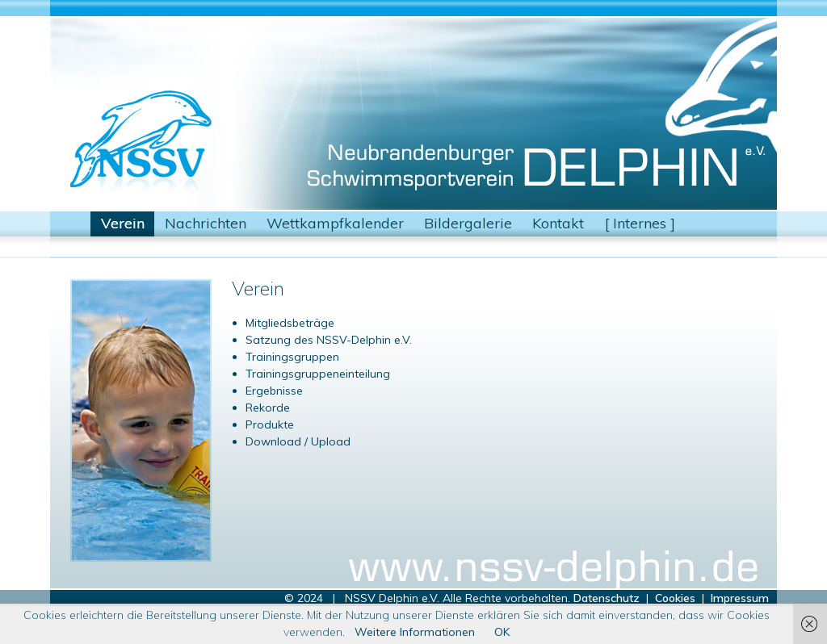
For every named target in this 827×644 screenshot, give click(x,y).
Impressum (740, 598)
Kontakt (558, 223)
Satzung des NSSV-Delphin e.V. (329, 340)
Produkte (270, 424)
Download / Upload (298, 441)
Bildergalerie (468, 223)
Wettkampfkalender (335, 223)
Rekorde (268, 408)
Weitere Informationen (415, 632)
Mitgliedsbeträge (290, 323)
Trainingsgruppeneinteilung (318, 374)
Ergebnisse (274, 391)
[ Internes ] (640, 223)
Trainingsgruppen (292, 357)
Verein (123, 223)
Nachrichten (206, 223)
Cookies (675, 598)
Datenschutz (607, 598)
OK (502, 632)
